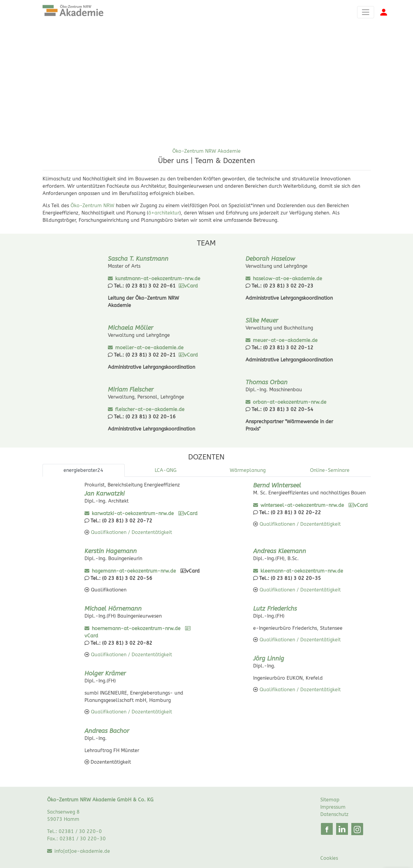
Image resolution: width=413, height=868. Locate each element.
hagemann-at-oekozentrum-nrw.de (134, 571)
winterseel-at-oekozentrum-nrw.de (302, 505)
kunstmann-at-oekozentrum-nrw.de (158, 279)
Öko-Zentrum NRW (92, 206)
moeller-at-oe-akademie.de (149, 348)
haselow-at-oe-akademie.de (287, 279)
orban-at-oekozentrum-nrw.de (290, 402)
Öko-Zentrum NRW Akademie (206, 151)
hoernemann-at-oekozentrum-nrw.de (136, 628)
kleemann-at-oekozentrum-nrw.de (302, 571)
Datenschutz (334, 816)
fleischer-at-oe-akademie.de (150, 409)
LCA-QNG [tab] (166, 470)
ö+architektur (164, 213)
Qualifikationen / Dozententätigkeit (131, 532)
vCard (188, 286)
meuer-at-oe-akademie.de (285, 340)
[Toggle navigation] (366, 12)
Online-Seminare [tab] (330, 470)
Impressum (333, 809)
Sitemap (330, 801)
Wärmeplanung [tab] (248, 470)
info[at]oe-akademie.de (82, 853)
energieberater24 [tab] (83, 470)
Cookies (329, 859)
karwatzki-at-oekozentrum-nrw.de (133, 513)
